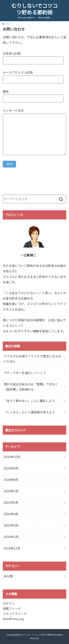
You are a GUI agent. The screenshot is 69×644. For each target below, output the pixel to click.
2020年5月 (11, 503)
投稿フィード (12, 609)
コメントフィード (15, 614)
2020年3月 (11, 525)
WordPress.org (13, 619)
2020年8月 (11, 480)
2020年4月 (11, 514)
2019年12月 (12, 548)
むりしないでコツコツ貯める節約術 (34, 9)
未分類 (8, 576)
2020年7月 (11, 491)
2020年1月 (11, 537)
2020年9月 (11, 468)
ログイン (9, 603)
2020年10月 (12, 457)
